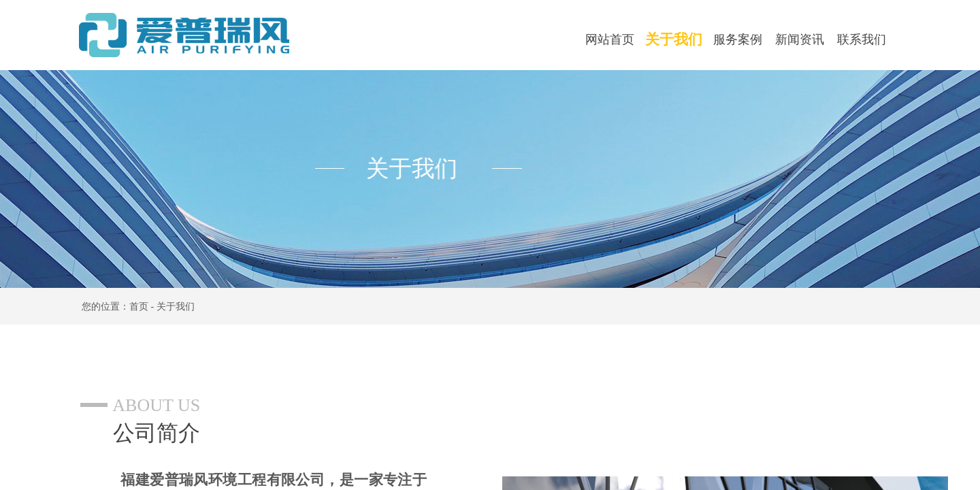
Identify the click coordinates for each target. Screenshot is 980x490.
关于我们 (674, 39)
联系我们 (862, 39)
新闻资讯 (800, 39)
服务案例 (738, 39)
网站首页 (610, 39)
